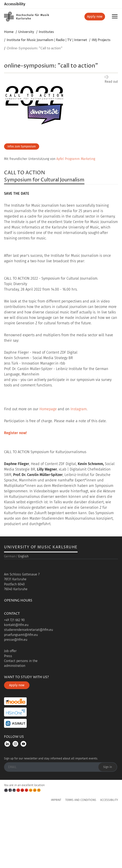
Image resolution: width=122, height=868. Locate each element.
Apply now (95, 16)
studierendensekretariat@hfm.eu (28, 688)
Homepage (48, 409)
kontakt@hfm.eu (16, 683)
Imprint (56, 858)
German (10, 614)
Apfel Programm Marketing (76, 159)
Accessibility (15, 4)
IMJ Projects (101, 40)
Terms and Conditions (81, 858)
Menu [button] (115, 18)
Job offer (10, 709)
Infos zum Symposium (22, 146)
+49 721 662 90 (14, 678)
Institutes (46, 32)
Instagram (79, 409)
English (23, 614)
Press (8, 714)
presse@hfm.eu (16, 698)
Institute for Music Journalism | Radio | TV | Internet (47, 40)
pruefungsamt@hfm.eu (21, 693)
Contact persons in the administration (21, 721)
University (26, 32)
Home (9, 32)
